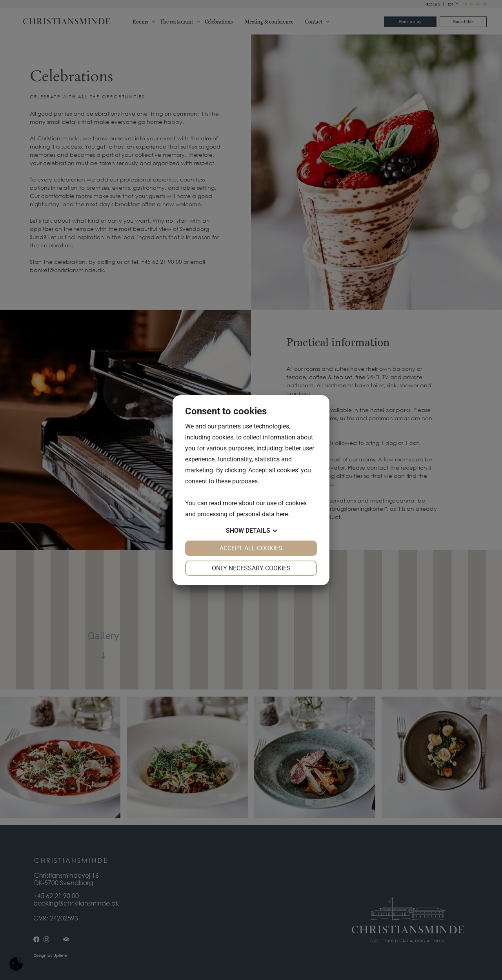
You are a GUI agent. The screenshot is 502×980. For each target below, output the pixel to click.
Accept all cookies (251, 548)
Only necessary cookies (251, 568)
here (282, 514)
